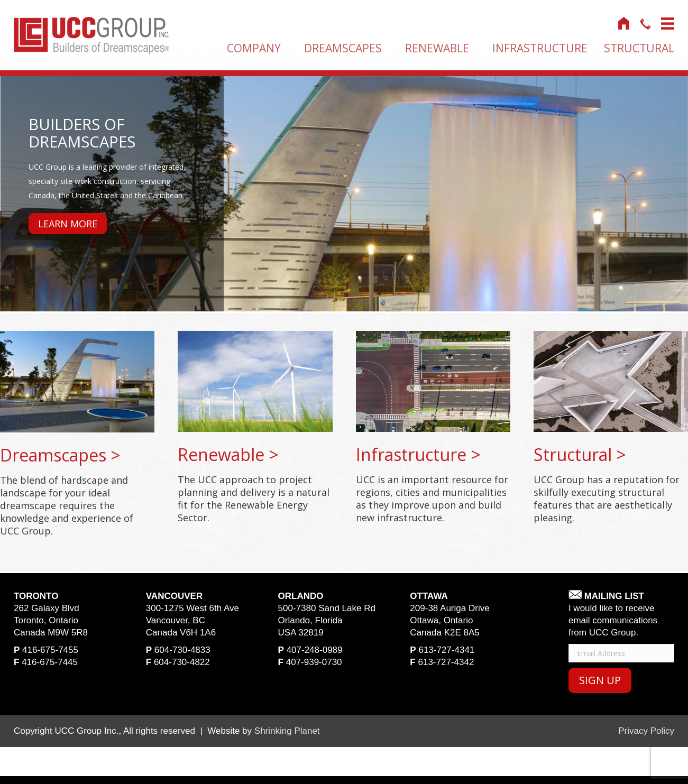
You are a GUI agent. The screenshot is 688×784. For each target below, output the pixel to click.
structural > (580, 454)
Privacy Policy (646, 731)
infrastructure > (418, 454)
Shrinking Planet (287, 731)
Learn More (68, 224)
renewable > (228, 454)
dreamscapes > (60, 455)
